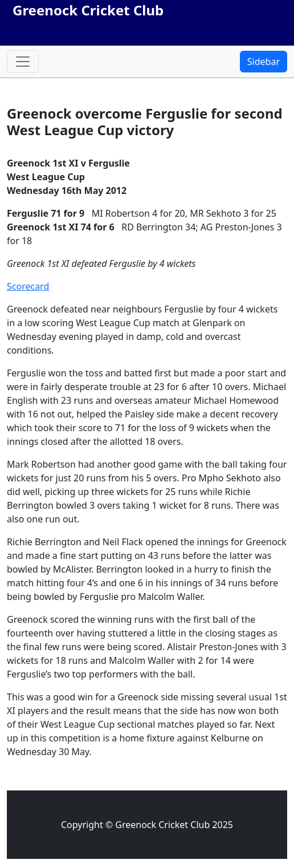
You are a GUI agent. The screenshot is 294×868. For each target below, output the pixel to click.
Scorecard (28, 286)
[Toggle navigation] (23, 62)
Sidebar (264, 62)
